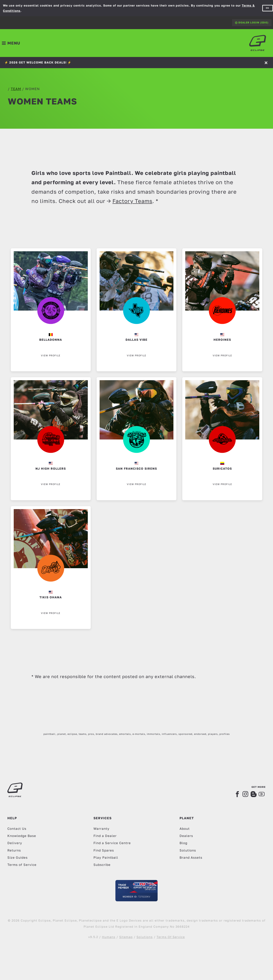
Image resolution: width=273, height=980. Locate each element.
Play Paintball (106, 857)
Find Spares (104, 850)
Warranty (101, 829)
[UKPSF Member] (136, 891)
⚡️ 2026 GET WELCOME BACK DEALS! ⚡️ (38, 62)
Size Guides (18, 857)
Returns (14, 850)
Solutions (188, 850)
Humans (109, 937)
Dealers (186, 836)
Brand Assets (191, 857)
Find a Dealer (105, 836)
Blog (183, 843)
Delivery (15, 843)
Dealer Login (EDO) (252, 22)
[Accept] (266, 63)
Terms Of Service (171, 937)
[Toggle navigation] (11, 43)
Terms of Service (22, 865)
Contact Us (17, 829)
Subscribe (102, 865)
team (16, 89)
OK (268, 8)
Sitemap (126, 937)
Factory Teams (132, 201)
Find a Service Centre (112, 843)
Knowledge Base (22, 836)
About (185, 829)
